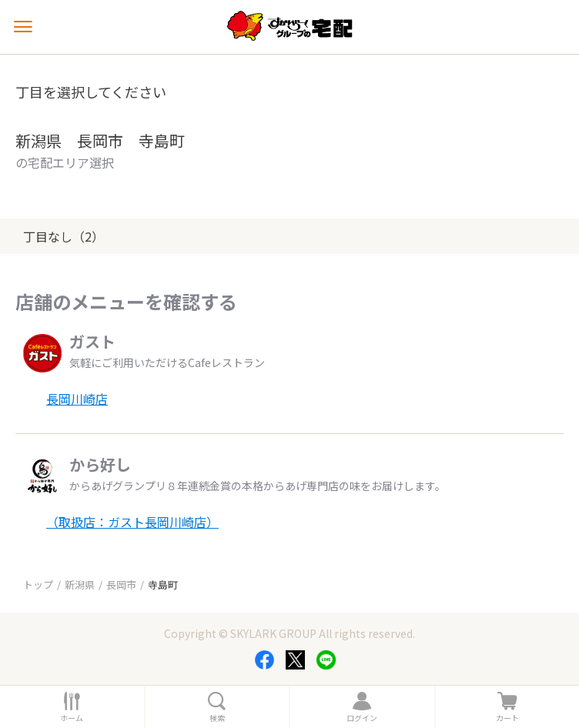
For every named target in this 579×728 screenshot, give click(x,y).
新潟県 (80, 584)
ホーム (72, 718)
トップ (38, 584)
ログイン (362, 718)
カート (507, 718)
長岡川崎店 (77, 399)
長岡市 (121, 584)
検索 (217, 718)
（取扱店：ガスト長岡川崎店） (132, 522)
